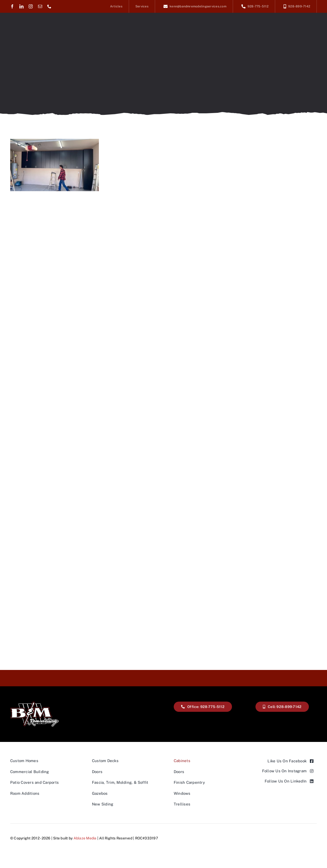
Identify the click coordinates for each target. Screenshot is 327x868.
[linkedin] (21, 6)
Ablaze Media (85, 838)
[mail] (40, 6)
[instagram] (31, 6)
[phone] (49, 6)
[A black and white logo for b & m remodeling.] (34, 704)
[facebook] (12, 6)
